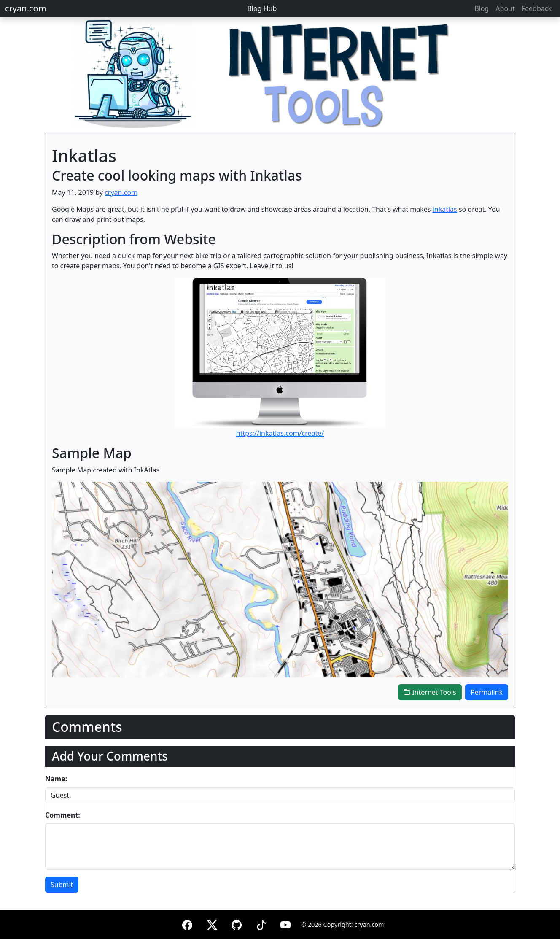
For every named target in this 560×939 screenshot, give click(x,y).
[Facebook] (187, 924)
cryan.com (26, 8)
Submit (62, 885)
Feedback (537, 8)
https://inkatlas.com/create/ (280, 433)
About (505, 8)
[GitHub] (237, 924)
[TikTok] (261, 924)
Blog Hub (262, 8)
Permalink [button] (487, 692)
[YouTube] (285, 924)
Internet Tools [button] (430, 692)
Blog (482, 8)
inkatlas (445, 209)
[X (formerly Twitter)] (212, 924)
